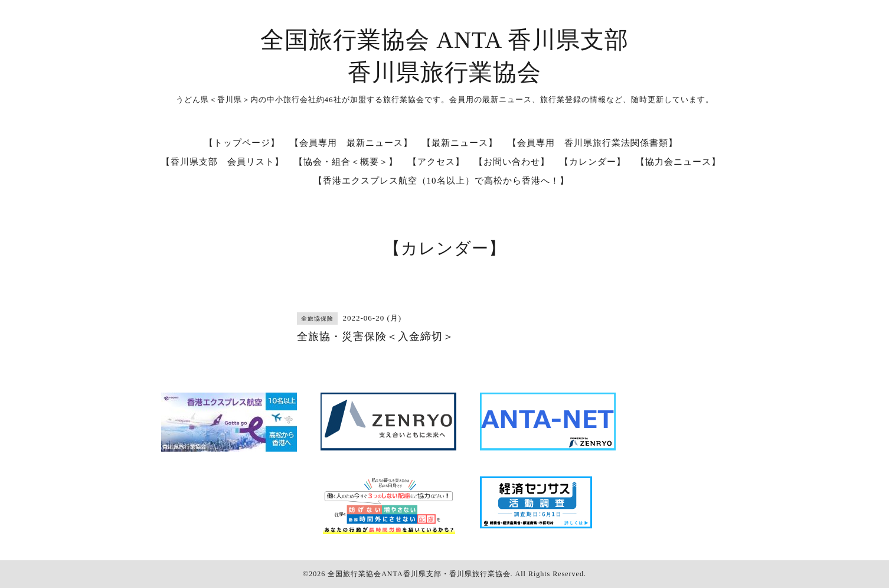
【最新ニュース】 (460, 143)
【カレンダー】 (593, 162)
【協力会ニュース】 (678, 162)
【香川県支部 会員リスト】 (223, 162)
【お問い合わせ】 (512, 162)
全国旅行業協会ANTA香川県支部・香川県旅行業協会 (419, 574)
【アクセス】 (436, 162)
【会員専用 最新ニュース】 (351, 143)
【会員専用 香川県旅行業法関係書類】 (593, 143)
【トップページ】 (242, 143)
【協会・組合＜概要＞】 (346, 162)
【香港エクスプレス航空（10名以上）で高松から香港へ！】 (441, 181)
